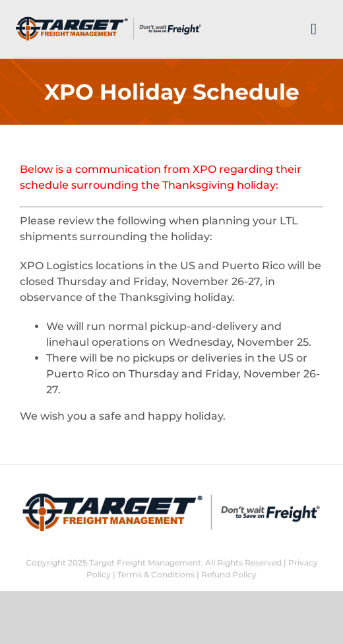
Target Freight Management (145, 563)
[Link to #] (314, 29)
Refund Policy (229, 574)
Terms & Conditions (156, 574)
